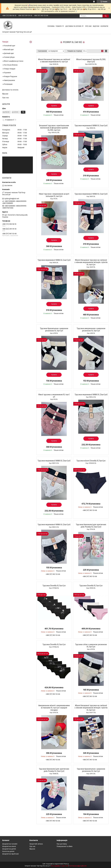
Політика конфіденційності (78, 866)
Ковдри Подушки (10, 76)
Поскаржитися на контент (60, 866)
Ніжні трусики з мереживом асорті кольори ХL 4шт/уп (54, 195)
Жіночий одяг (9, 50)
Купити (54, 106)
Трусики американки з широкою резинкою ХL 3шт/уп (91, 330)
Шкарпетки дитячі (9, 849)
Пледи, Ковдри (10, 69)
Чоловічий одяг (10, 46)
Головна (51, 26)
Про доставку (62, 844)
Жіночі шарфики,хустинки (14, 61)
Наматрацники (9, 80)
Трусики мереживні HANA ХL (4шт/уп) (91, 126)
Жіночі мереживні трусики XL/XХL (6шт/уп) (91, 61)
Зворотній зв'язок (36, 844)
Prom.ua (66, 864)
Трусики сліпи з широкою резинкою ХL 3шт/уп (91, 646)
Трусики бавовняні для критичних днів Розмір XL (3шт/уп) (91, 526)
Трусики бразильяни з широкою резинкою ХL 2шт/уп (91, 770)
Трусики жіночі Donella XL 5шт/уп (91, 461)
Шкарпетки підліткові (10, 854)
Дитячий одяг (9, 53)
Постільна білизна (11, 65)
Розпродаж (8, 84)
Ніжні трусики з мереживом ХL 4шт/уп (54, 396)
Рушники (7, 73)
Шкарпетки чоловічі (10, 844)
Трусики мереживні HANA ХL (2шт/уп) (54, 525)
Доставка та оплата (73, 26)
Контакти (104, 26)
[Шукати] (106, 16)
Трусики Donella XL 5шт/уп (54, 586)
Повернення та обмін (65, 846)
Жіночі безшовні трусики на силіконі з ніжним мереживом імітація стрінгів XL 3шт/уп (91, 708)
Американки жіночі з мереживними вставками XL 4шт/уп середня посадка (54, 708)
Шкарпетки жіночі (9, 846)
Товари (59, 26)
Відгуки (96, 26)
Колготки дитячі (8, 851)
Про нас (88, 26)
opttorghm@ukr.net (12, 199)
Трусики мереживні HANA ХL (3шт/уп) (91, 395)
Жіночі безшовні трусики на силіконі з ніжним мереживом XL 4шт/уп (54, 61)
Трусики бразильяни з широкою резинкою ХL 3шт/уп (54, 330)
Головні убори (9, 57)
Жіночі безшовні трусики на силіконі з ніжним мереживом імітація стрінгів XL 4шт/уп (91, 262)
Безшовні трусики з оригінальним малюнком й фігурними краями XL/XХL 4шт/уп (54, 128)
